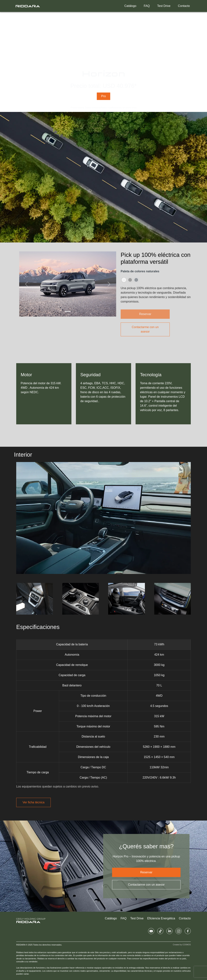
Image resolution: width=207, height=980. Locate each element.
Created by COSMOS (182, 945)
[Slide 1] (68, 311)
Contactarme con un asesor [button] (145, 329)
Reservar (146, 872)
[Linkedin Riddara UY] (169, 931)
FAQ (147, 6)
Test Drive (164, 6)
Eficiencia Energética (161, 918)
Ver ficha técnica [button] (33, 802)
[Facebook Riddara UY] (188, 931)
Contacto (184, 6)
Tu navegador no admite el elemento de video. (103, 61)
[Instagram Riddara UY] (179, 931)
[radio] (124, 280)
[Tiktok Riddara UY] (160, 931)
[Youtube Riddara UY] (151, 931)
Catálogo (130, 6)
